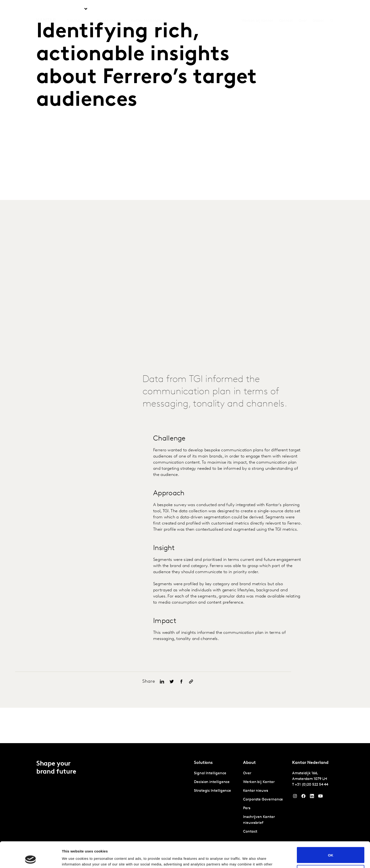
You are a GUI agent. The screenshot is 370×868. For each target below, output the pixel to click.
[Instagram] (295, 797)
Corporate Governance (263, 800)
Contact (286, 9)
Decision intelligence (212, 782)
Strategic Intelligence (212, 791)
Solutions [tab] (75, 9)
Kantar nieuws (256, 791)
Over (303, 9)
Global (318, 9)
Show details (73, 859)
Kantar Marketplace (148, 9)
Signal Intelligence (210, 773)
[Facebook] (303, 797)
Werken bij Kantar (257, 9)
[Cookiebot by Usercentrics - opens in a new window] (31, 859)
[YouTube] (312, 797)
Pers (247, 808)
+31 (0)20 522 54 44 (312, 785)
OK (331, 831)
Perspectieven (109, 9)
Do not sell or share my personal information (331, 849)
